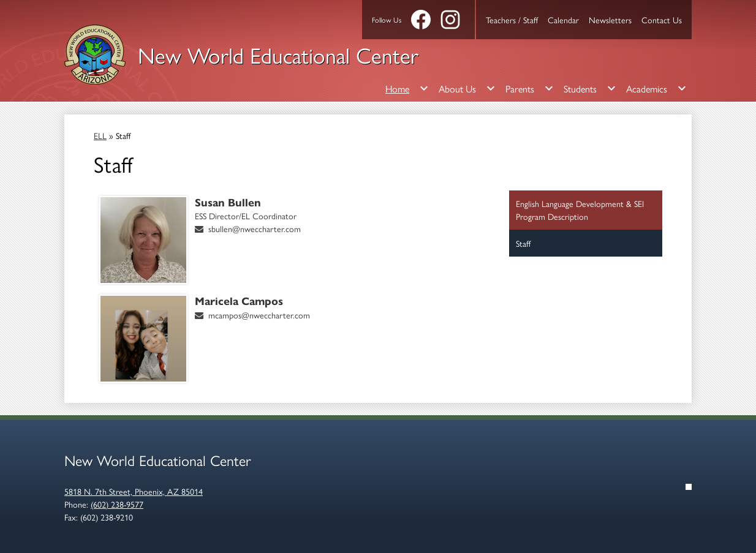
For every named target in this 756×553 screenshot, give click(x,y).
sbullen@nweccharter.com (255, 228)
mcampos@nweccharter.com (259, 315)
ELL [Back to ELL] (100, 135)
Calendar (563, 20)
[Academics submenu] (656, 88)
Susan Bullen (228, 203)
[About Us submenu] (467, 88)
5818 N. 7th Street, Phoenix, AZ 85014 (134, 491)
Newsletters (610, 20)
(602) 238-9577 (117, 504)
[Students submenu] (590, 88)
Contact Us (662, 20)
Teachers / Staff (512, 20)
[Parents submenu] (530, 88)
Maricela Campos (239, 301)
